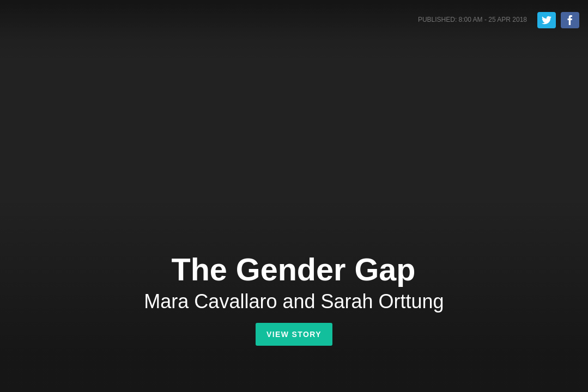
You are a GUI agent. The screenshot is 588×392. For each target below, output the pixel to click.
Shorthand (56, 21)
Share (570, 20)
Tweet (547, 20)
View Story (294, 334)
